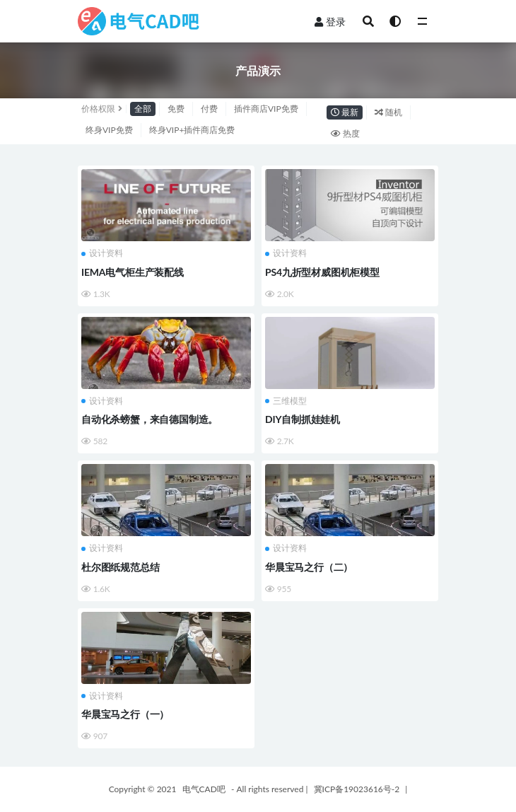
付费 (209, 109)
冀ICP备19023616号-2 (357, 789)
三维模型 (286, 401)
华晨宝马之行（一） (125, 714)
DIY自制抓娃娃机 (303, 419)
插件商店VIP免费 (266, 109)
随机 (388, 112)
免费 (176, 109)
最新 (345, 112)
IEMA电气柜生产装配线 (133, 272)
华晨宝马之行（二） (309, 567)
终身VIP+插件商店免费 (192, 130)
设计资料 (102, 253)
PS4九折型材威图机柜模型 (322, 272)
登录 (330, 22)
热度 (345, 133)
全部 (143, 109)
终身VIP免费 (109, 130)
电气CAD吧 (204, 789)
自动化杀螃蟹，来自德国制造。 (149, 419)
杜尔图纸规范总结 (120, 567)
